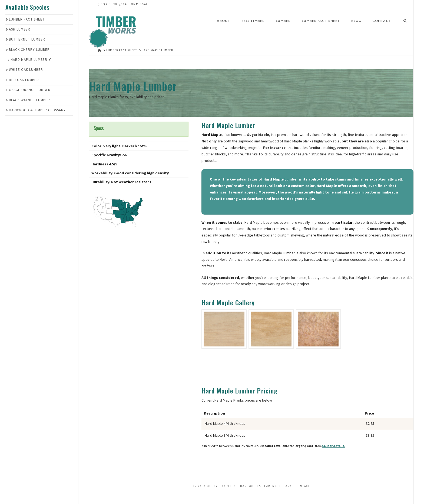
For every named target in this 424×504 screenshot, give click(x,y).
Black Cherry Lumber (28, 50)
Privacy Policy (205, 486)
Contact (303, 486)
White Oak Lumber (24, 70)
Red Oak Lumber (22, 80)
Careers (229, 486)
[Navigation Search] (405, 27)
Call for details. (334, 446)
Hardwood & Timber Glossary (36, 110)
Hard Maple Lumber (29, 60)
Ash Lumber (18, 29)
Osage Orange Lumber (28, 90)
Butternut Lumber (25, 39)
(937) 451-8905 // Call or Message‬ (124, 4)
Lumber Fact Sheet (25, 19)
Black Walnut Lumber (28, 100)
